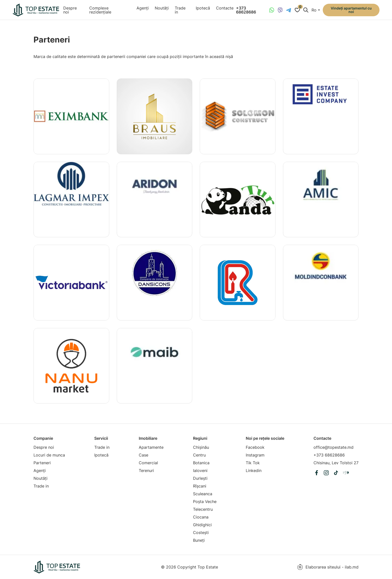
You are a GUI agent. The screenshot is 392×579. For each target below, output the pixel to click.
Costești (201, 532)
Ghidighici (202, 525)
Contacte (225, 8)
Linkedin (254, 470)
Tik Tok (253, 463)
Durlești (200, 478)
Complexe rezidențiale (100, 10)
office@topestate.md (333, 447)
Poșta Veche (205, 501)
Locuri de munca (49, 455)
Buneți (199, 540)
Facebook (255, 447)
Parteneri (42, 463)
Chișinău (201, 447)
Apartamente (151, 447)
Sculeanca (203, 494)
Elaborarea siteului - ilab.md (328, 567)
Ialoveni (200, 470)
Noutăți (162, 8)
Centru (199, 455)
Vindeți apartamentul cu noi (351, 10)
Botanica (201, 463)
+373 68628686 (246, 10)
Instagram (255, 455)
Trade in (180, 10)
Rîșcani (200, 486)
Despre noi (70, 10)
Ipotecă (203, 8)
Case (143, 455)
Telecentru (203, 509)
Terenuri (146, 470)
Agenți (143, 8)
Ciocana (201, 517)
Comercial (148, 463)
